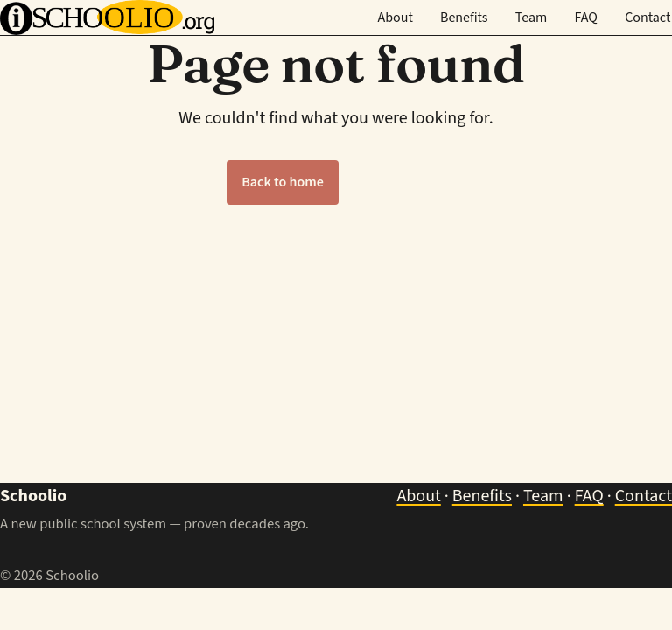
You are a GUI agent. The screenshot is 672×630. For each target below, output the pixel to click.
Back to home (283, 182)
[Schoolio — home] (107, 17)
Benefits (464, 17)
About (395, 17)
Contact (647, 17)
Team (532, 17)
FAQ (586, 17)
